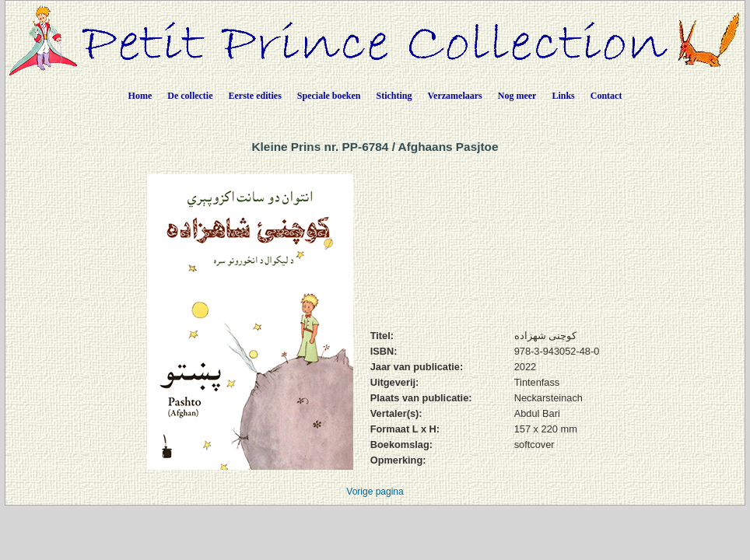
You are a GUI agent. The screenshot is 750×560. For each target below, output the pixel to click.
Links (563, 96)
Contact (606, 96)
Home (140, 96)
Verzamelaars (455, 96)
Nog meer (517, 96)
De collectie (190, 96)
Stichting (394, 96)
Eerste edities (255, 96)
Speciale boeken (329, 96)
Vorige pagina (375, 492)
